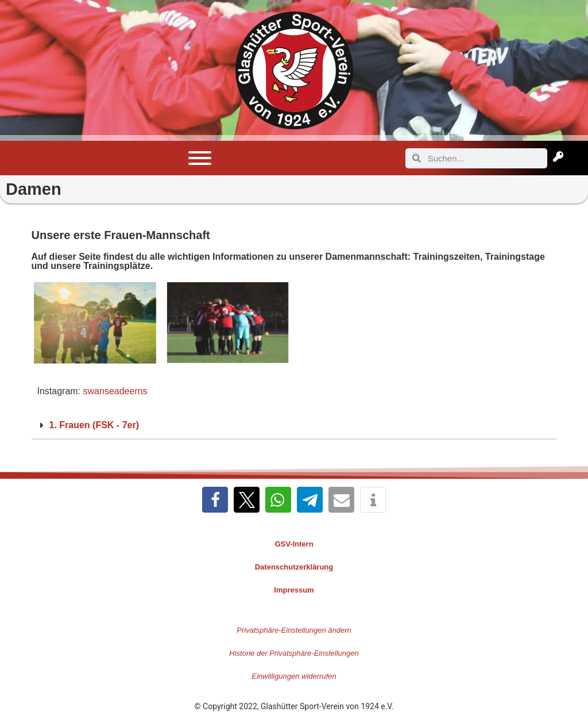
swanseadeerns (115, 391)
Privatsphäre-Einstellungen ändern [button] (294, 630)
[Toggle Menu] (200, 158)
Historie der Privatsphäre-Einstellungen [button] (294, 653)
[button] (294, 426)
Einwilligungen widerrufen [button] (294, 676)
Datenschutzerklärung (294, 567)
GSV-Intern (294, 544)
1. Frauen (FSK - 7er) (94, 425)
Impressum (294, 590)
